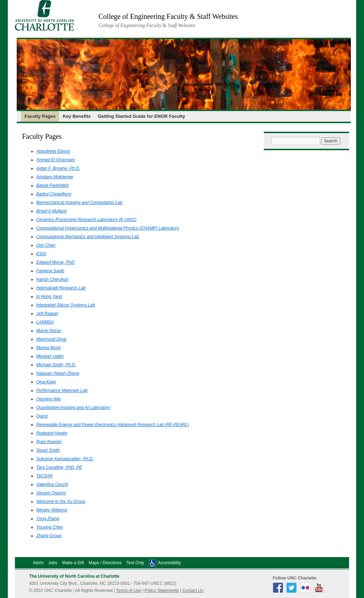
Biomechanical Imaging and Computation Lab (79, 203)
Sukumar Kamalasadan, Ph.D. (65, 459)
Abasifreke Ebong (53, 151)
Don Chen (46, 245)
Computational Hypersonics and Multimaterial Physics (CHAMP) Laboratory (108, 228)
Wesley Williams (52, 510)
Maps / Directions (105, 563)
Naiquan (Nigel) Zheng (58, 373)
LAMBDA (45, 322)
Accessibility (169, 563)
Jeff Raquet (47, 314)
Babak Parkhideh (52, 185)
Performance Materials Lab (62, 390)
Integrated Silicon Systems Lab (66, 305)
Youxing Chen (50, 527)
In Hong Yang (49, 297)
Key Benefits (77, 116)
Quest (42, 416)
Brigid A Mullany (52, 211)
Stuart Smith (48, 450)
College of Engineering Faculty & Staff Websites (168, 16)
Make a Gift (73, 563)
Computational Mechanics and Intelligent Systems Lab (88, 237)
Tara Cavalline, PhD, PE (59, 467)
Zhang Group (49, 536)
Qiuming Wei (48, 399)
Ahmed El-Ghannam (56, 160)
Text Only (135, 563)
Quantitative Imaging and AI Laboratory (73, 408)
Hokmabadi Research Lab (61, 288)
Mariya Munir (49, 348)
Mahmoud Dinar (51, 339)
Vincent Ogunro (51, 493)
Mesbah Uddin (50, 356)
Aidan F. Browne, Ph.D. (58, 168)
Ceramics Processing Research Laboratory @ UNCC (86, 220)
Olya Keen (46, 382)
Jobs (53, 563)
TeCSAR (44, 476)
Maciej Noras (49, 331)
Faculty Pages (40, 116)
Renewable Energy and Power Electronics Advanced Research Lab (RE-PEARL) (113, 425)
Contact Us (193, 591)
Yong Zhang (48, 519)
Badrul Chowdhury (54, 194)
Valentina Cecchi (52, 484)
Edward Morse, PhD (55, 262)
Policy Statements (162, 591)
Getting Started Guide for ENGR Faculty (141, 116)
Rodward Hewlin (52, 433)
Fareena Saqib (50, 271)
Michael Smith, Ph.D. (56, 365)
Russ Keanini (49, 442)
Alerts (38, 563)
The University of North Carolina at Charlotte (74, 576)
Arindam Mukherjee (55, 177)
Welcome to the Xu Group (61, 502)
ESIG (41, 254)
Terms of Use (129, 591)
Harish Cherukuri (52, 279)
